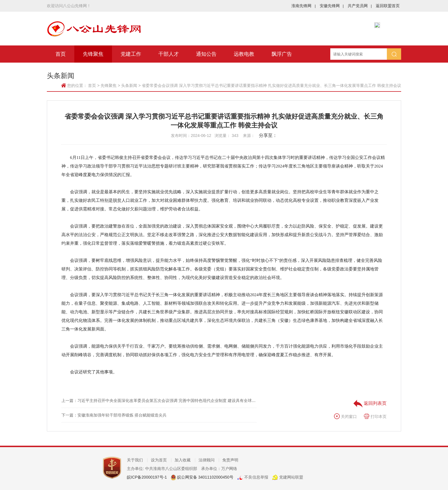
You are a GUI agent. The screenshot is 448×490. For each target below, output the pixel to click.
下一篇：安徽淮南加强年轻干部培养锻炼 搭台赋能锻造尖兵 (114, 415)
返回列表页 (370, 403)
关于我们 (137, 460)
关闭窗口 (345, 417)
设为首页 (161, 460)
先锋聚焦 (93, 54)
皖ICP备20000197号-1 (147, 477)
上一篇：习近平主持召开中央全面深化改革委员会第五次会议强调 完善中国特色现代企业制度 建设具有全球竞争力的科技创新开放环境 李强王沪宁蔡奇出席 (199, 401)
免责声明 (230, 460)
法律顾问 (209, 460)
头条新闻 (129, 85)
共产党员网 (360, 6)
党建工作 (131, 54)
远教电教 (244, 54)
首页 (61, 54)
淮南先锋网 (303, 6)
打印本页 (375, 417)
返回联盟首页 (388, 6)
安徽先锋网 (332, 6)
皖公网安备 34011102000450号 (205, 477)
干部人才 (169, 54)
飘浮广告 (282, 54)
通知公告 (206, 54)
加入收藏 (185, 460)
